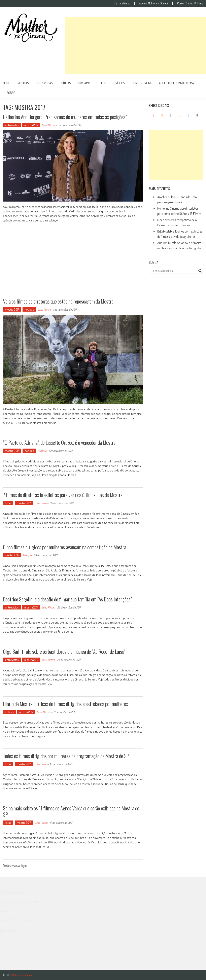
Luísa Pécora (48, 125)
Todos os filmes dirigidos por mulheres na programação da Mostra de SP (66, 756)
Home (7, 83)
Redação (42, 451)
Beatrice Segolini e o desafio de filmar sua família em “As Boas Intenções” (67, 599)
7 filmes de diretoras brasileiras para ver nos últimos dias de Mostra (63, 495)
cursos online (142, 83)
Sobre (11, 93)
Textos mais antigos (15, 866)
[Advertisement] (135, 45)
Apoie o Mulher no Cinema (153, 3)
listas (8, 503)
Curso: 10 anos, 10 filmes (190, 3)
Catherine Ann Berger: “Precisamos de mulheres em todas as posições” (65, 117)
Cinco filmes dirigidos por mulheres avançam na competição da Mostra (65, 547)
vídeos (120, 83)
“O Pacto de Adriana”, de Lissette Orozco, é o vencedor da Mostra (59, 442)
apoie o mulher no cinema (176, 83)
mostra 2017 (31, 125)
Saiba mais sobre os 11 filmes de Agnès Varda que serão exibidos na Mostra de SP (71, 811)
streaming (85, 83)
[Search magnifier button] (200, 271)
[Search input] (174, 271)
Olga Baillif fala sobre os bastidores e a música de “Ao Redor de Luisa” (64, 651)
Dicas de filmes (122, 3)
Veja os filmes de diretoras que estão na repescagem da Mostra (58, 301)
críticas (65, 83)
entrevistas (44, 83)
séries (104, 83)
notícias (23, 83)
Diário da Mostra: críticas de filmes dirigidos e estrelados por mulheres (65, 704)
